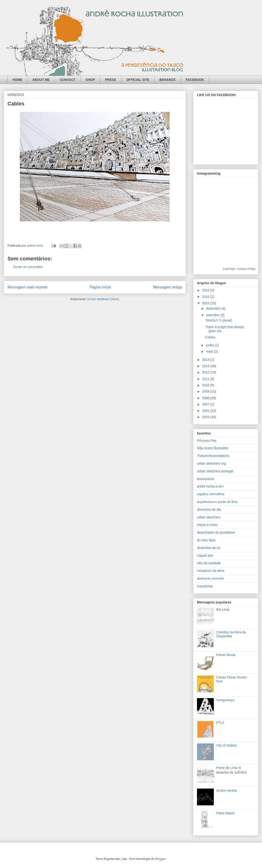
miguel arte (205, 556)
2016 (206, 297)
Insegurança (225, 700)
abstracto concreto (210, 578)
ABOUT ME (41, 80)
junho (210, 345)
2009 (206, 391)
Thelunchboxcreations (213, 456)
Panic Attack (225, 813)
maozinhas (205, 586)
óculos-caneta (227, 790)
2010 (206, 385)
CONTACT (68, 80)
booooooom (206, 479)
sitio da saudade (209, 563)
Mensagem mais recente (27, 287)
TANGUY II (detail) (219, 320)
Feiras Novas (226, 655)
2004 (206, 417)
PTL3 (220, 723)
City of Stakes (226, 745)
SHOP (90, 80)
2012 (206, 372)
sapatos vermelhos (211, 494)
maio (210, 352)
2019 (206, 290)
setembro (213, 315)
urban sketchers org (211, 463)
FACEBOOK (195, 80)
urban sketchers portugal (215, 471)
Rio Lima (223, 610)
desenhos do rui (209, 548)
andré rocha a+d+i (210, 486)
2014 (206, 360)
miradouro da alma (211, 571)
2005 (206, 411)
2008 (206, 398)
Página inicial (100, 287)
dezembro (214, 308)
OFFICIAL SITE (138, 80)
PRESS (111, 80)
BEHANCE (168, 80)
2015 (206, 303)
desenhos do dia (209, 509)
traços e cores (207, 525)
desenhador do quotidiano (216, 532)
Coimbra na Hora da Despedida (231, 634)
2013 (206, 366)
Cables (210, 337)
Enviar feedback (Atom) (103, 299)
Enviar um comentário (28, 267)
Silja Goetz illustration (213, 448)
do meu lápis (206, 540)
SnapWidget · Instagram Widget (239, 269)
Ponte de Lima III (229, 768)
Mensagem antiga (167, 287)
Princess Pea (207, 441)
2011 (206, 379)
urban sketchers (209, 517)
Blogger (160, 859)
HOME (17, 80)
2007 (206, 404)
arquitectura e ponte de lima (217, 502)
